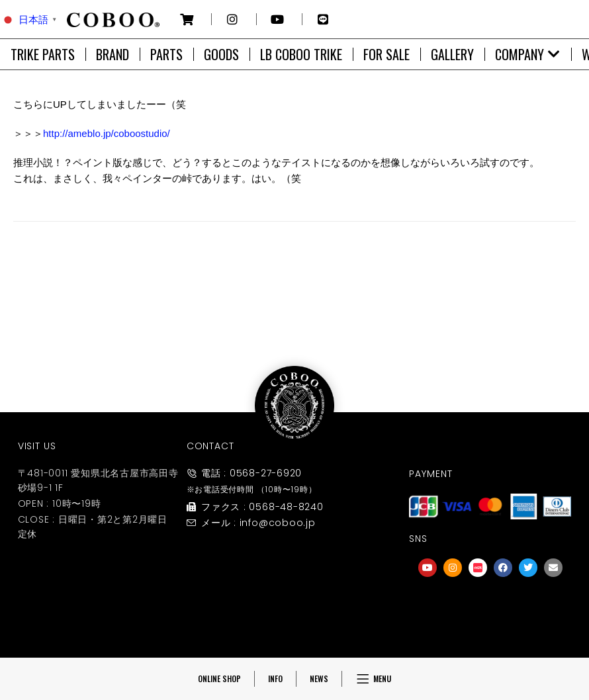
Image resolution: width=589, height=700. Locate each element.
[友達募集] (490, 607)
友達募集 (490, 634)
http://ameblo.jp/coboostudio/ (107, 133)
